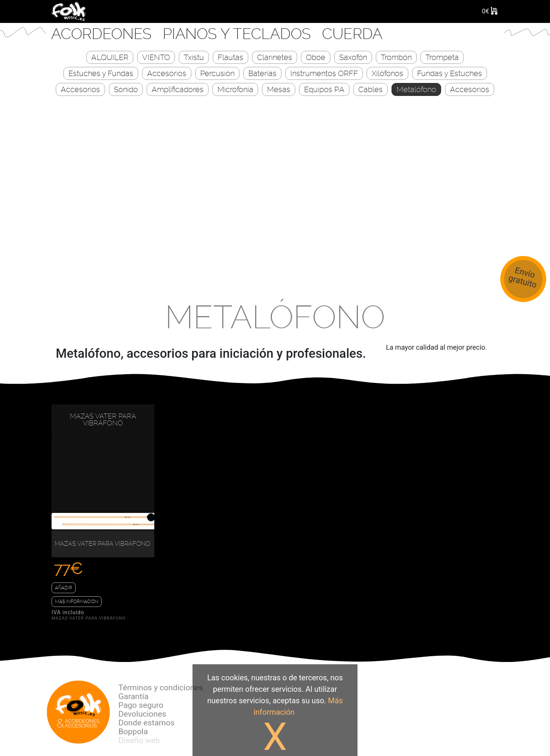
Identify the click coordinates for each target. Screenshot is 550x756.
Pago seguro (141, 705)
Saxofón (353, 58)
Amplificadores (178, 90)
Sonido (126, 90)
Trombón (396, 58)
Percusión (217, 74)
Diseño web (139, 740)
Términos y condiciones (161, 688)
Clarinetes (275, 58)
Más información (77, 602)
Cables (370, 90)
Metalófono (416, 90)
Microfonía (235, 90)
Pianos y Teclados (239, 34)
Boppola (133, 732)
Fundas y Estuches (450, 74)
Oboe (316, 58)
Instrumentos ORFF (324, 74)
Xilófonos (387, 74)
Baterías (262, 74)
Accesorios (167, 74)
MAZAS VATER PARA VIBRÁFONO (103, 420)
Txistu (194, 58)
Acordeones (103, 34)
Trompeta (442, 58)
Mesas (279, 90)
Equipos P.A (324, 90)
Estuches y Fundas (101, 74)
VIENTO (156, 58)
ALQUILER (110, 58)
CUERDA (352, 34)
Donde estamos (146, 723)
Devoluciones (142, 714)
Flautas (231, 58)
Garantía (133, 696)
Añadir (64, 588)
